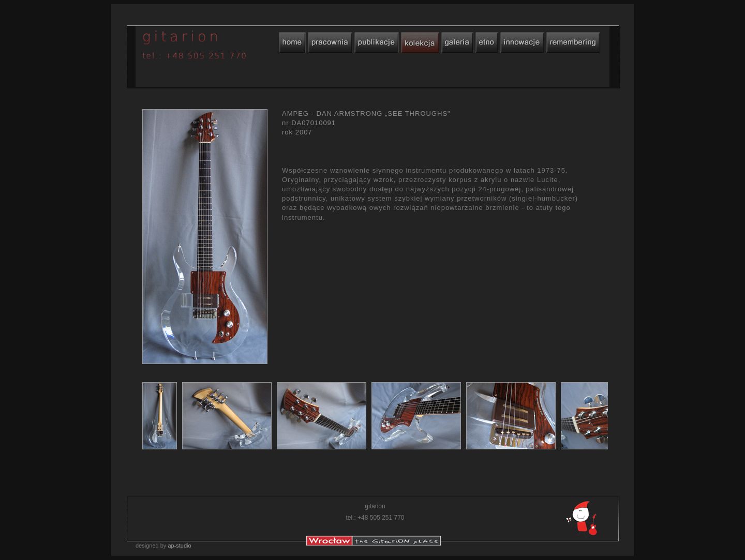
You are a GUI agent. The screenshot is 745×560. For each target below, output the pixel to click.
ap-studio (179, 546)
